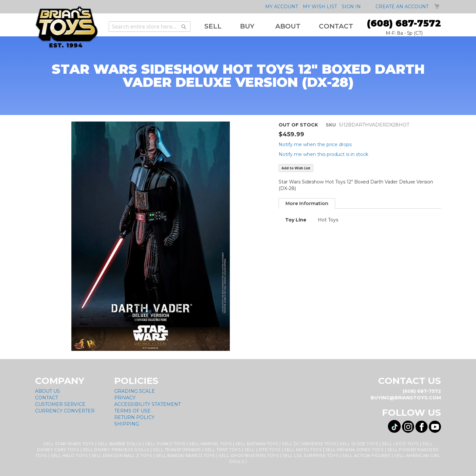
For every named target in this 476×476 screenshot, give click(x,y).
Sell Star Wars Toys (69, 444)
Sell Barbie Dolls (120, 444)
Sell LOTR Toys (263, 450)
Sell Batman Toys (257, 444)
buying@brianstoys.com (406, 398)
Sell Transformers (177, 450)
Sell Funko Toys (165, 444)
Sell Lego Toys (401, 444)
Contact (46, 398)
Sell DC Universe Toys (309, 444)
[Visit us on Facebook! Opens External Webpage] (421, 427)
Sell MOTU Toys (303, 450)
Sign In (351, 7)
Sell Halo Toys (69, 456)
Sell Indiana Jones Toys (355, 450)
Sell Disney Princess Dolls (116, 450)
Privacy (125, 398)
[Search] (184, 27)
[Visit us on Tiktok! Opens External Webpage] (394, 426)
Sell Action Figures (366, 456)
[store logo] (67, 27)
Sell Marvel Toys (210, 444)
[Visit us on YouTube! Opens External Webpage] (435, 427)
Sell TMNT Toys (223, 450)
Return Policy (134, 417)
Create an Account (402, 7)
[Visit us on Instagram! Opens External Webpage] (408, 427)
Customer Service (60, 404)
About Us (47, 391)
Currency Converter (65, 411)
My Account (282, 7)
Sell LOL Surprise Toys (311, 456)
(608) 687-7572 (404, 23)
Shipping (127, 424)
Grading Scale (135, 391)
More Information (307, 203)
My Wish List (320, 7)
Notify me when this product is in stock (323, 154)
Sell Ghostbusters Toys (249, 456)
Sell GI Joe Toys (359, 444)
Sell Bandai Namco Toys (186, 456)
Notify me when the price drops (315, 144)
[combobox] (150, 27)
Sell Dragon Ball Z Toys (122, 456)
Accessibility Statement (147, 404)
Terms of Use (132, 411)
